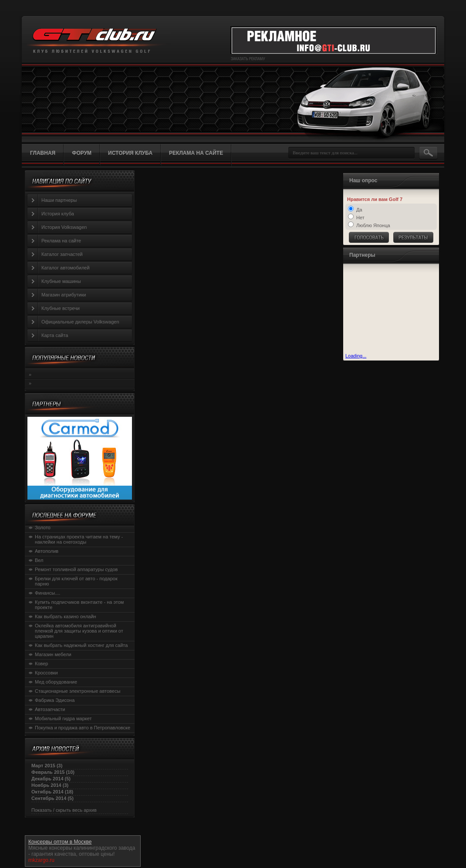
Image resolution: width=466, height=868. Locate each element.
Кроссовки (46, 673)
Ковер (41, 664)
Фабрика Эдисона (55, 700)
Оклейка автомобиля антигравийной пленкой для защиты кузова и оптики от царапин (79, 631)
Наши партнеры (59, 200)
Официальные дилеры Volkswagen (80, 322)
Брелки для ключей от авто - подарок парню (76, 581)
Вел (39, 560)
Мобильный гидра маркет (63, 718)
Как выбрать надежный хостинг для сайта (81, 645)
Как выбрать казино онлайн (66, 616)
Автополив (47, 551)
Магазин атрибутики (64, 295)
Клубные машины (61, 281)
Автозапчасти (50, 709)
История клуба (58, 214)
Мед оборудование (56, 682)
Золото (43, 528)
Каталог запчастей (62, 254)
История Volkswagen (64, 227)
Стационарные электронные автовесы (78, 691)
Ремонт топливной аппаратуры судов (76, 569)
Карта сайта (55, 335)
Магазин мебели (53, 654)
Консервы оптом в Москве (60, 842)
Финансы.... (47, 593)
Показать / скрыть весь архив (64, 810)
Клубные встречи (61, 308)
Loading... (356, 356)
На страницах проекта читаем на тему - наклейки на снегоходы (79, 539)
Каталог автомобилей (66, 268)
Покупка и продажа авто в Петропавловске (83, 728)
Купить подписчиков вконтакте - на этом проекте (79, 605)
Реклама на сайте (61, 241)
